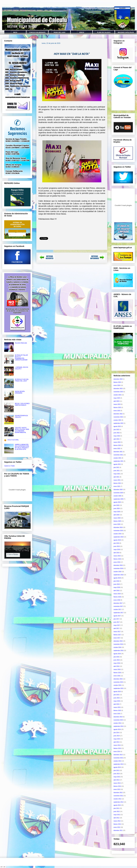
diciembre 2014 (118, 717)
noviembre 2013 (118, 758)
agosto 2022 (117, 426)
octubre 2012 (117, 799)
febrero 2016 (117, 673)
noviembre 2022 (118, 417)
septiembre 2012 (118, 802)
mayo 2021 (117, 474)
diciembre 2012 (118, 793)
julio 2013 (116, 770)
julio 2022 (116, 430)
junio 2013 (117, 774)
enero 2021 (117, 486)
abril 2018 (116, 591)
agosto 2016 (117, 654)
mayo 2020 (117, 512)
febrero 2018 (117, 597)
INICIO (15, 32)
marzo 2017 (117, 632)
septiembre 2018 (118, 575)
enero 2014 (117, 752)
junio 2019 (117, 546)
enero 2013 (117, 789)
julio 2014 (116, 733)
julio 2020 (116, 505)
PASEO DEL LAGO (59, 32)
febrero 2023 (117, 407)
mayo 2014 (117, 739)
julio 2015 (116, 695)
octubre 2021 (117, 458)
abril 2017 (116, 628)
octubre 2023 (117, 395)
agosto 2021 (117, 464)
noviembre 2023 (118, 392)
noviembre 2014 (118, 720)
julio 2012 (116, 808)
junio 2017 (117, 622)
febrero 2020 (117, 521)
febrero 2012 (117, 824)
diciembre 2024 (118, 379)
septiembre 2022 (118, 423)
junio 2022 (117, 433)
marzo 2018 (117, 594)
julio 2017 (116, 619)
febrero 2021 (117, 483)
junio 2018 (117, 584)
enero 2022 (117, 449)
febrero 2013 (117, 786)
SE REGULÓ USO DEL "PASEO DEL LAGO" (22, 380)
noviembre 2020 (118, 493)
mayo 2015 (117, 701)
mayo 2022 (117, 436)
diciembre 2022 (118, 414)
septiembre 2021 (118, 461)
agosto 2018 (117, 578)
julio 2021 (116, 467)
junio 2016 (117, 660)
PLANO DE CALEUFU (104, 32)
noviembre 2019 (118, 531)
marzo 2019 (117, 556)
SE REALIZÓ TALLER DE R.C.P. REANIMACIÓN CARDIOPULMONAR (21, 358)
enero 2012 (117, 827)
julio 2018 (116, 581)
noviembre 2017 (118, 606)
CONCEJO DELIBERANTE (37, 32)
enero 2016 (117, 676)
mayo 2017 (117, 625)
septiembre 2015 (118, 688)
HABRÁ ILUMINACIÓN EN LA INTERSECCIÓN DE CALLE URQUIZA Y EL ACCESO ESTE (22, 447)
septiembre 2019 (118, 537)
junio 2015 (117, 698)
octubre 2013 (117, 761)
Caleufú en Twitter (9, 466)
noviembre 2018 (118, 568)
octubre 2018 (117, 572)
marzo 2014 (117, 745)
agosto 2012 (117, 805)
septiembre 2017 (118, 613)
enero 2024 (117, 385)
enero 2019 (117, 562)
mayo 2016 (117, 663)
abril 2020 (116, 515)
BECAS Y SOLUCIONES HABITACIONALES (22, 404)
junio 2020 (117, 509)
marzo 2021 (117, 480)
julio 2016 (116, 657)
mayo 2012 (117, 815)
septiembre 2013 (118, 764)
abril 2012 (116, 818)
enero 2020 (117, 524)
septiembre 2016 (118, 651)
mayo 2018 (117, 587)
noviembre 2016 (118, 644)
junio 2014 (117, 736)
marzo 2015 (117, 707)
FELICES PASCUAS (21, 343)
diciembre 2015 (118, 679)
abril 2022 (116, 439)
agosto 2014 (117, 729)
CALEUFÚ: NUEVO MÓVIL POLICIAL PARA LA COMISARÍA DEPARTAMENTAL (22, 430)
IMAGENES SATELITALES (126, 32)
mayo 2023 (117, 398)
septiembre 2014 (118, 726)
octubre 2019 (117, 534)
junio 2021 (117, 471)
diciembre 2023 (118, 389)
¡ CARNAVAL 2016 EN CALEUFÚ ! (21, 368)
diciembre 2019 (118, 527)
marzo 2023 (117, 404)
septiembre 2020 (118, 499)
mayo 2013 (117, 777)
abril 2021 (116, 477)
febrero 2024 (117, 382)
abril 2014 (116, 742)
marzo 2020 (117, 518)
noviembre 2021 (118, 455)
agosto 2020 (117, 502)
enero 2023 (117, 411)
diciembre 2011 (118, 830)
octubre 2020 (117, 496)
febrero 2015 (117, 711)
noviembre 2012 (118, 796)
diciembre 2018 (118, 565)
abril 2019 (116, 553)
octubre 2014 (117, 723)
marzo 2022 (117, 442)
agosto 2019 (117, 540)
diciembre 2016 (118, 641)
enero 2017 (117, 638)
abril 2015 (116, 704)
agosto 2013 (117, 767)
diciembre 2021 (118, 452)
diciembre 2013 (118, 755)
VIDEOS (82, 32)
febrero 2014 (117, 748)
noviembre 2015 (118, 682)
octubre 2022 (117, 420)
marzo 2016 (117, 669)
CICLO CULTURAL (13, 440)
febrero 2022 (117, 445)
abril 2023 (116, 401)
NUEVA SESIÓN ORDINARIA (20, 392)
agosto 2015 (117, 692)
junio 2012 (117, 812)
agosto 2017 (117, 616)
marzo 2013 (117, 783)
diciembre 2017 (118, 603)
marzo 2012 (117, 821)
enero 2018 (117, 600)
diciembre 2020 (118, 490)
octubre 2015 (117, 685)
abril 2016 (116, 666)
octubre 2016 (117, 647)
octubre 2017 (117, 610)
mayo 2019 (117, 550)
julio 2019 (116, 543)
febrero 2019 (117, 559)
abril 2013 (116, 780)
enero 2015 (117, 714)
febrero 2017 (117, 635)
